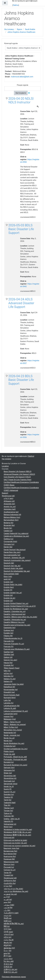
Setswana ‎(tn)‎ (9, 770)
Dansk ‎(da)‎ (8, 547)
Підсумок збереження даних (14, 977)
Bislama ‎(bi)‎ (9, 523)
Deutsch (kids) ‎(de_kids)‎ (13, 568)
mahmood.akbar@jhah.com (22, 77)
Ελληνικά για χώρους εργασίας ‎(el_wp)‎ (19, 846)
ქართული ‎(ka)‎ (10, 881)
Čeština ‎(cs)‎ (9, 539)
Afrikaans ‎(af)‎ (9, 501)
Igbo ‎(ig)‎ (7, 671)
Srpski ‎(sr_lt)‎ (9, 786)
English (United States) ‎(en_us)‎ (16, 603)
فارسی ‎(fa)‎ (8, 908)
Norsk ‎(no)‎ (8, 741)
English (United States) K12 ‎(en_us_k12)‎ (20, 606)
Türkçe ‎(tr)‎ (8, 813)
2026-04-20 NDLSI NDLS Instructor (21, 100)
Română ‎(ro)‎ (9, 762)
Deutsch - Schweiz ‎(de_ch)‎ (14, 558)
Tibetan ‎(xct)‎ (9, 808)
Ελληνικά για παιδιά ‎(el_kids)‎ (15, 840)
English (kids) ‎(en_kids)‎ (13, 585)
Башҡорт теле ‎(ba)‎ (11, 848)
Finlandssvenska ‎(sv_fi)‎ (13, 638)
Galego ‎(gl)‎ (8, 657)
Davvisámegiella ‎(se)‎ (12, 555)
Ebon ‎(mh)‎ (8, 577)
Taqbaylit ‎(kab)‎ (10, 803)
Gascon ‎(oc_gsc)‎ (10, 660)
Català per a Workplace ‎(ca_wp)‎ (16, 536)
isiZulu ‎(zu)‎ (8, 673)
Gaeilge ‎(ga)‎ (9, 652)
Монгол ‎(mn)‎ (9, 864)
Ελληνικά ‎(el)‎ (9, 838)
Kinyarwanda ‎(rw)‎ (11, 690)
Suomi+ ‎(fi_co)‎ (10, 792)
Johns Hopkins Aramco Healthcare (21, 32)
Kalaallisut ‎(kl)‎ (9, 687)
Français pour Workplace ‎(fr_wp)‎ (17, 649)
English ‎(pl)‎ (8, 595)
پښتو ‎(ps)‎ (7, 902)
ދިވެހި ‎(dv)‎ (7, 910)
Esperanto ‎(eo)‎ (10, 628)
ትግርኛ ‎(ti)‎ (7, 916)
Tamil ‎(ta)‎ (8, 800)
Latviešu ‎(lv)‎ (9, 703)
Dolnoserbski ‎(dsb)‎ (11, 574)
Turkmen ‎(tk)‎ (9, 816)
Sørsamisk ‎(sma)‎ (11, 784)
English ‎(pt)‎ (8, 601)
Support (5, 493)
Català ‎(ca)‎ (8, 531)
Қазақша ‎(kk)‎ (9, 859)
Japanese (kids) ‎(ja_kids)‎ (14, 684)
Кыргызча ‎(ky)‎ (10, 856)
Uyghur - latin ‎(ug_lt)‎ (12, 819)
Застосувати (21, 93)
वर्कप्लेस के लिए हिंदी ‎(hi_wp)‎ (14, 924)
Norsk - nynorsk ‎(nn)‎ (12, 735)
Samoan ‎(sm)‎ (9, 768)
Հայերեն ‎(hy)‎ (10, 883)
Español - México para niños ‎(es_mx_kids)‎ (20, 617)
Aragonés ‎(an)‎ (9, 504)
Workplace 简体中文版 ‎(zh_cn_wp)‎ (17, 832)
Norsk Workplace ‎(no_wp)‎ (14, 743)
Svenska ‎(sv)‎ (9, 794)
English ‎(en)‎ (8, 582)
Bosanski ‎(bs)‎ (9, 525)
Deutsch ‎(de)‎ (9, 563)
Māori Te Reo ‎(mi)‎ (11, 727)
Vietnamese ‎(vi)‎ (10, 824)
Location (5, 466)
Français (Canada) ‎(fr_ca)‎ (14, 644)
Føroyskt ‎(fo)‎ (9, 641)
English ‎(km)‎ (9, 587)
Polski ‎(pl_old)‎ (9, 754)
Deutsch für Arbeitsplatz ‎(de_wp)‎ (17, 571)
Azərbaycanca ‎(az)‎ (11, 512)
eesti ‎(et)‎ (7, 579)
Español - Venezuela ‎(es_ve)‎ (15, 620)
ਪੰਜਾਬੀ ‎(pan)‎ (8, 932)
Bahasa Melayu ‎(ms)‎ (12, 517)
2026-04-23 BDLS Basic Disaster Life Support (21, 380)
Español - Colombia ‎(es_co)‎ (15, 611)
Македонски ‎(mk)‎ (11, 862)
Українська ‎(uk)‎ (8, 496)
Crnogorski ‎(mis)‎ (10, 541)
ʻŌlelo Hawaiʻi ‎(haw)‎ (12, 668)
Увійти (16, 5)
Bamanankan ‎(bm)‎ (11, 520)
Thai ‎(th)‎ (7, 805)
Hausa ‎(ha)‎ (8, 663)
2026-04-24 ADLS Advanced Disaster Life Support (21, 303)
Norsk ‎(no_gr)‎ (9, 738)
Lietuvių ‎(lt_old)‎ (10, 708)
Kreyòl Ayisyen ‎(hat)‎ (12, 695)
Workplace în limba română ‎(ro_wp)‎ (18, 830)
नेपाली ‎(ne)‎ (8, 918)
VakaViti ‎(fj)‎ (8, 821)
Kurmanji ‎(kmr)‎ (10, 698)
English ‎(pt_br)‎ (9, 598)
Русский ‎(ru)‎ (9, 867)
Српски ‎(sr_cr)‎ (10, 870)
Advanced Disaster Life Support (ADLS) (19, 474)
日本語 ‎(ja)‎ (8, 967)
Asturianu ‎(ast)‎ (10, 509)
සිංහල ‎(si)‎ (7, 951)
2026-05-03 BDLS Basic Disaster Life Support (21, 229)
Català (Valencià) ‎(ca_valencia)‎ (16, 533)
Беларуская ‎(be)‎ (10, 851)
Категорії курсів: (11, 43)
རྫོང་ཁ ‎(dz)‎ (7, 956)
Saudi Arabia (30, 29)
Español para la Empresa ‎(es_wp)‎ (17, 625)
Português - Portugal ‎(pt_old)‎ (15, 760)
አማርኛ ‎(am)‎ (8, 498)
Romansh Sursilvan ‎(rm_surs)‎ (15, 765)
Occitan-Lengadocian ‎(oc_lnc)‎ (16, 749)
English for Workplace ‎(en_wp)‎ (16, 609)
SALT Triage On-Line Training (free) (18, 480)
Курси (19, 29)
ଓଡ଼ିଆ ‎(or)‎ (8, 937)
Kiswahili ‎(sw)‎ (9, 692)
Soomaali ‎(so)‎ (9, 781)
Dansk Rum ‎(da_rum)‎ (12, 552)
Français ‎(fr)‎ (9, 647)
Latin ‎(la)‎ (7, 700)
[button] (30, 93)
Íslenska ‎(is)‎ (9, 676)
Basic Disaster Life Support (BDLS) (18, 472)
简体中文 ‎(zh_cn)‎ (10, 972)
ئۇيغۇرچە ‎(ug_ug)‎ (10, 894)
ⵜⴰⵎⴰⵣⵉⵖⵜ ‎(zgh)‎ (11, 913)
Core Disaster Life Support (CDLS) (17, 477)
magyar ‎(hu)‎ (9, 716)
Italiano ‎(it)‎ (8, 681)
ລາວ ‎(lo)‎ (7, 953)
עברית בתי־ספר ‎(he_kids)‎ (13, 889)
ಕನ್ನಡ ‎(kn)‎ (8, 945)
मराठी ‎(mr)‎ (8, 921)
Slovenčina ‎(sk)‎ (10, 776)
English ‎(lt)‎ (8, 590)
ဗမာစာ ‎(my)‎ (8, 959)
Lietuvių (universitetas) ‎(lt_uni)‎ (16, 711)
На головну (9, 29)
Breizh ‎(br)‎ (8, 528)
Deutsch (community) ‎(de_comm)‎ (17, 560)
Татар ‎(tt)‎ (8, 873)
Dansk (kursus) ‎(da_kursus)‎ (15, 550)
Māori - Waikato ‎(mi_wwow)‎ (15, 725)
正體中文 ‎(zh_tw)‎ (10, 969)
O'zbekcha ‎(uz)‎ (10, 746)
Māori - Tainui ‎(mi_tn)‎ (12, 722)
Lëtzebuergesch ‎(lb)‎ (12, 706)
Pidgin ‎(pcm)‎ (9, 751)
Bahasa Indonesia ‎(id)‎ (12, 515)
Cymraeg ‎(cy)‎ (9, 544)
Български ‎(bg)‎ (10, 854)
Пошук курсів (22, 85)
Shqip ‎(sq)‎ (8, 773)
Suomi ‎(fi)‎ (8, 789)
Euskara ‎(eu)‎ (9, 630)
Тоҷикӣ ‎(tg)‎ (8, 875)
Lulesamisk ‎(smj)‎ (11, 714)
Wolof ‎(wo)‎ (8, 827)
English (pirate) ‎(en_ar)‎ (13, 593)
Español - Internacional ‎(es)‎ (15, 614)
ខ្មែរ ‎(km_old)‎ (9, 961)
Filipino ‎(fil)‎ (8, 636)
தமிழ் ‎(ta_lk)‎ (9, 940)
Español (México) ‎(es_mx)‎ (14, 622)
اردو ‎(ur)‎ (7, 897)
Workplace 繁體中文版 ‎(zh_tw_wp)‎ (17, 835)
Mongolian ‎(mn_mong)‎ (13, 730)
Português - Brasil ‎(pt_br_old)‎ (15, 757)
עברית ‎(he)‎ (8, 886)
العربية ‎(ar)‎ (8, 899)
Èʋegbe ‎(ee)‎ (9, 633)
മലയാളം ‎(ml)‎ (9, 948)
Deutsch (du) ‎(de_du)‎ (12, 566)
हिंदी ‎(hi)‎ (7, 926)
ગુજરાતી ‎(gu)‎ (9, 934)
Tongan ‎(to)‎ (8, 811)
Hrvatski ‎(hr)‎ (9, 665)
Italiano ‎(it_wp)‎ (10, 679)
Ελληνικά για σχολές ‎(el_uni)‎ (15, 843)
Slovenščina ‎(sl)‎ (10, 778)
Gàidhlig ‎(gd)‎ (9, 655)
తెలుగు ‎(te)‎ (8, 943)
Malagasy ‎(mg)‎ (10, 719)
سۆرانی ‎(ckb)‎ (9, 905)
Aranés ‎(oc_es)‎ (10, 507)
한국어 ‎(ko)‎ (8, 964)
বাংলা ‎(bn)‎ (8, 929)
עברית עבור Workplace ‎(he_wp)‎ (16, 891)
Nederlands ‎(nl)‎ (10, 733)
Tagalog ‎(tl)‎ (8, 797)
